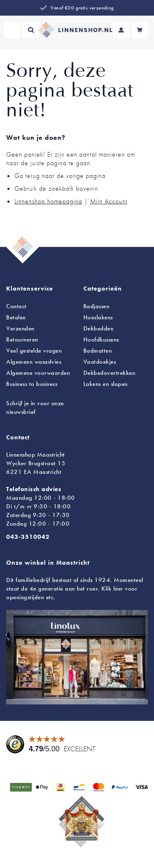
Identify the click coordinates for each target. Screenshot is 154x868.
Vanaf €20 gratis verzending (82, 8)
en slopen (106, 384)
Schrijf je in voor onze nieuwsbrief (35, 407)
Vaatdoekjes (100, 362)
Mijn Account (109, 201)
